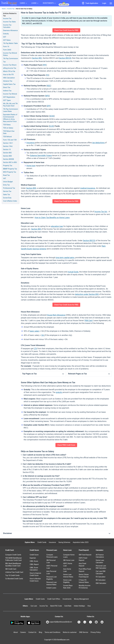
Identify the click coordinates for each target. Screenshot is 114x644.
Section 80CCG (89, 241)
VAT (5, 178)
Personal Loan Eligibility (52, 578)
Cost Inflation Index (10, 201)
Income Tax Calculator (7, 26)
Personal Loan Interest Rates (52, 583)
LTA (36, 349)
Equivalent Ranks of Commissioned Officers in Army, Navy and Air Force (10, 118)
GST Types (7, 100)
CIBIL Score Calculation (34, 569)
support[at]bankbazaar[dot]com (59, 622)
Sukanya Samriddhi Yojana (41, 156)
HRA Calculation (9, 78)
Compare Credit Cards (13, 555)
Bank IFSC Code (56, 606)
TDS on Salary (8, 128)
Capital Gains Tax (9, 84)
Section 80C (37, 58)
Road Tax (6, 175)
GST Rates (7, 40)
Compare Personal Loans (52, 556)
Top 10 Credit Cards (12, 575)
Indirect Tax (7, 91)
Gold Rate (68, 606)
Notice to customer (70, 632)
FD (48, 75)
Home (4, 9)
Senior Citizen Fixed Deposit (84, 576)
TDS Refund (7, 137)
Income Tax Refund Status (10, 54)
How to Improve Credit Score (35, 574)
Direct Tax (7, 87)
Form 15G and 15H (10, 140)
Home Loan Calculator (100, 561)
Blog (40, 632)
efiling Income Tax (10, 68)
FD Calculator (101, 577)
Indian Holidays (79, 606)
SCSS (52, 116)
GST (5, 37)
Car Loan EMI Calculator (101, 572)
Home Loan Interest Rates (68, 576)
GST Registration (9, 97)
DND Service (84, 632)
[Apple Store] (34, 623)
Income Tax (11, 9)
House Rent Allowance (56, 315)
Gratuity (6, 34)
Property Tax (8, 166)
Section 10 (7, 149)
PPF (45, 65)
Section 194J (8, 146)
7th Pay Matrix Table (10, 43)
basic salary (35, 331)
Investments (67, 599)
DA (43, 335)
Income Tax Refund (10, 94)
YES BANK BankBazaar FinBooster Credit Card (14, 559)
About (16, 632)
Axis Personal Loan (51, 572)
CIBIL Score (34, 561)
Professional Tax (9, 188)
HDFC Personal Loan (52, 567)
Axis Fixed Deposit (82, 565)
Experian (33, 558)
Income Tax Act (101, 212)
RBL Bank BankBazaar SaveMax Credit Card (13, 565)
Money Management (81, 599)
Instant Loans (51, 588)
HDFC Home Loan (68, 565)
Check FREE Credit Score (66, 445)
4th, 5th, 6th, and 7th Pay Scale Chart (10, 105)
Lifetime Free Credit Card (14, 572)
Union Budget (8, 182)
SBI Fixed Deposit (85, 555)
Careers (23, 632)
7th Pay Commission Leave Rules (11, 110)
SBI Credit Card (11, 569)
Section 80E (36, 229)
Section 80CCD (65, 58)
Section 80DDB (8, 159)
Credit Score (34, 555)
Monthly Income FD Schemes (84, 587)
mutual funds (73, 272)
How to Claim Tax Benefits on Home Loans (52, 218)
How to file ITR (8, 75)
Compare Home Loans (69, 556)
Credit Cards (42, 542)
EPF (49, 106)
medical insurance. (88, 188)
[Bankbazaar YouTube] (102, 622)
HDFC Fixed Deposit (83, 559)
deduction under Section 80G (87, 294)
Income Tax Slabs (9, 22)
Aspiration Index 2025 (81, 542)
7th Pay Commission (11, 58)
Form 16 (6, 47)
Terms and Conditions (53, 632)
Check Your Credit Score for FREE (66, 30)
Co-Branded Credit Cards (14, 579)
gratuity (59, 392)
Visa (89, 606)
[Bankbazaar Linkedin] (85, 622)
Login (104, 3)
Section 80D (31, 188)
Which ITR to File (9, 71)
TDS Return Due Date (9, 132)
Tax (4, 62)
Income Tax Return (10, 65)
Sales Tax (7, 195)
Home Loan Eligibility (67, 581)
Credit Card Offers (54, 599)
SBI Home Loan (69, 560)
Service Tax (7, 191)
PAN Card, (89, 321)
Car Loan (34, 606)
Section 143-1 (8, 143)
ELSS (51, 126)
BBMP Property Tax (10, 169)
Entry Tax (6, 185)
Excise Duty (7, 198)
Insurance (31, 143)
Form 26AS (7, 50)
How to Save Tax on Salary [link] (24, 9)
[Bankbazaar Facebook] (91, 622)
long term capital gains (65, 258)
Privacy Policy (96, 632)
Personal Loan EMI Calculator (101, 567)
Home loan (31, 166)
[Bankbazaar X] (79, 622)
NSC (49, 86)
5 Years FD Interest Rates (84, 581)
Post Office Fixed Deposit (85, 570)
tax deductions (98, 143)
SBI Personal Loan (51, 561)
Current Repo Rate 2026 (68, 587)
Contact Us (32, 632)
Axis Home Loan (67, 570)
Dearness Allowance (10, 30)
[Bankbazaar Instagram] (96, 622)
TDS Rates (7, 125)
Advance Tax (8, 81)
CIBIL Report (34, 564)
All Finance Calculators (100, 556)
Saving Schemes (64, 542)
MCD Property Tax (10, 172)
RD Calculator (101, 580)
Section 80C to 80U (10, 162)
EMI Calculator (101, 583)
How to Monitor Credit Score (35, 580)
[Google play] (17, 623)
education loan (57, 226)
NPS (47, 96)
